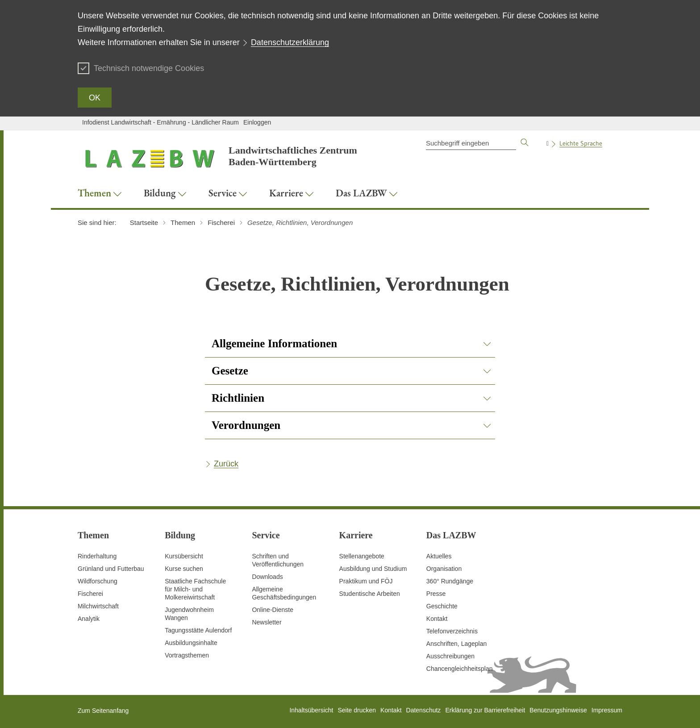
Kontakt (437, 619)
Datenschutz (424, 710)
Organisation (444, 569)
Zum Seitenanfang (103, 711)
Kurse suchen (184, 569)
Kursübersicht (184, 556)
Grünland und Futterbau (111, 569)
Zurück (226, 464)
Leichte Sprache (581, 143)
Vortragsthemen (187, 655)
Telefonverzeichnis (452, 631)
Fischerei (90, 594)
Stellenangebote (362, 556)
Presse (436, 594)
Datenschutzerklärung (290, 42)
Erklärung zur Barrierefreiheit (485, 710)
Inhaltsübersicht (311, 710)
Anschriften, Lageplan (456, 644)
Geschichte (442, 606)
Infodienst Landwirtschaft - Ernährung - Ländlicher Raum (160, 122)
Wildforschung (98, 581)
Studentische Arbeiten (370, 594)
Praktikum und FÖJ (366, 581)
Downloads (267, 577)
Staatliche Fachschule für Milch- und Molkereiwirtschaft (195, 589)
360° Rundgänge (450, 581)
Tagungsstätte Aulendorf (198, 630)
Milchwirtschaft (98, 606)
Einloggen (257, 122)
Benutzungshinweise (558, 710)
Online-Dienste (273, 610)
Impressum (607, 710)
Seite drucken (357, 710)
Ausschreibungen (450, 656)
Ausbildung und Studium (373, 569)
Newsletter (267, 622)
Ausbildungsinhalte (191, 643)
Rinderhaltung (97, 556)
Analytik (89, 619)
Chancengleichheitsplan (460, 669)
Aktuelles (439, 556)
